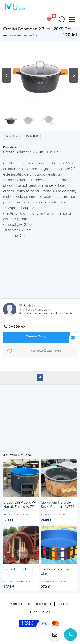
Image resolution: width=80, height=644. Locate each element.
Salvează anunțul (46, 351)
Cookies (63, 604)
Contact (17, 604)
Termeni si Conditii (40, 604)
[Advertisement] (41, 269)
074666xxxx (17, 327)
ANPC (34, 612)
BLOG (46, 612)
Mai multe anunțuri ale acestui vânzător (44, 313)
